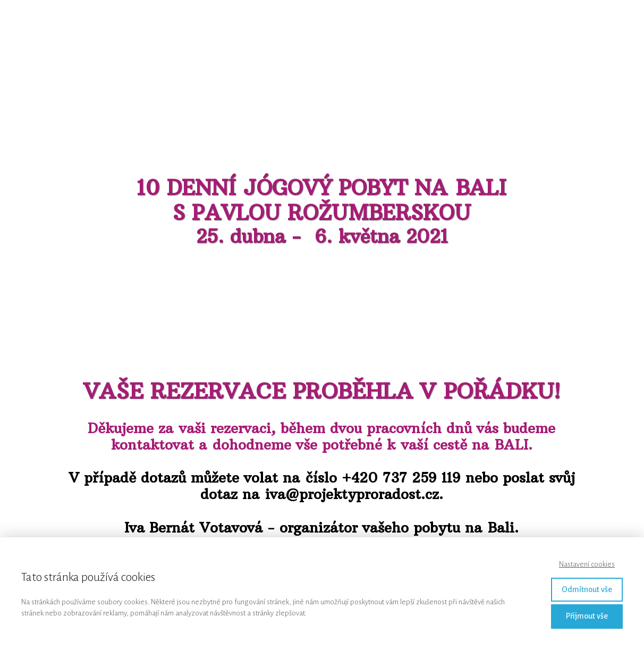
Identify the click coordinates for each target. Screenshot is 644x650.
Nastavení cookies (587, 564)
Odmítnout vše (587, 589)
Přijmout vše (587, 616)
